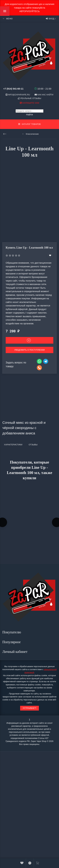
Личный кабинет (15, 652)
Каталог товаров (29, 124)
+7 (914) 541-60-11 (13, 89)
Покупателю (12, 632)
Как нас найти (44, 95)
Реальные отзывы (30, 98)
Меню (7, 19)
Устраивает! (29, 708)
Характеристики (13, 445)
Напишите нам (29, 103)
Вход (51, 19)
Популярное (12, 642)
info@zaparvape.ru (18, 95)
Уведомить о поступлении (30, 350)
